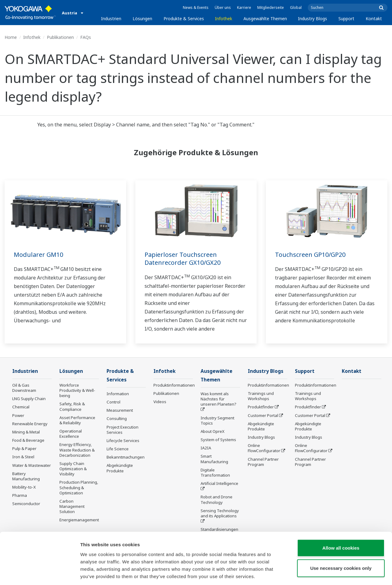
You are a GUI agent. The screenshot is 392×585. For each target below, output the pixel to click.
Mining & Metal (26, 432)
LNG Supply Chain (29, 399)
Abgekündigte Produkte (120, 469)
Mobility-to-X (24, 487)
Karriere (244, 7)
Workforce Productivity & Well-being (77, 391)
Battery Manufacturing (26, 476)
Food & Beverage (28, 441)
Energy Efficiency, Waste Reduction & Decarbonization (77, 450)
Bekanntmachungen (126, 458)
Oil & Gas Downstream (24, 388)
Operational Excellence (71, 434)
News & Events (196, 7)
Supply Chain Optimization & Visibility (73, 469)
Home (11, 37)
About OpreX (213, 432)
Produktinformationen (174, 385)
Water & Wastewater (32, 466)
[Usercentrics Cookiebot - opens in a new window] (40, 573)
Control (113, 403)
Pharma (20, 496)
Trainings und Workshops (261, 396)
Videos (160, 402)
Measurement (120, 411)
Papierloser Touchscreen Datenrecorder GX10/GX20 (183, 259)
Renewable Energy (30, 424)
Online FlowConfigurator (264, 448)
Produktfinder (261, 407)
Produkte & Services (184, 19)
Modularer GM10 (38, 255)
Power (18, 416)
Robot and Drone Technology (217, 500)
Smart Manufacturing (214, 459)
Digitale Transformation (215, 473)
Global (296, 7)
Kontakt (374, 19)
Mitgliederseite (271, 7)
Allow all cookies (341, 520)
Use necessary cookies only (341, 540)
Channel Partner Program (263, 462)
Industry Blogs (313, 19)
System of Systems (218, 440)
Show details (321, 573)
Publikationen (60, 37)
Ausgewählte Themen (265, 19)
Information (118, 394)
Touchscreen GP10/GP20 (310, 255)
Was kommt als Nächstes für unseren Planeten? (219, 399)
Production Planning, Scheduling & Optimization (79, 488)
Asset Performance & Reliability (77, 420)
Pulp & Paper (24, 449)
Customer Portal (263, 416)
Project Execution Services (123, 430)
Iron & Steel (23, 457)
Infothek (224, 19)
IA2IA (206, 448)
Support (346, 19)
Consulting (117, 419)
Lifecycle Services (123, 441)
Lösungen (142, 19)
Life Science (118, 449)
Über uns (223, 7)
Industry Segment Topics (217, 421)
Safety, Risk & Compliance (72, 407)
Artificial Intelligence (219, 484)
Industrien (111, 19)
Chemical (21, 407)
